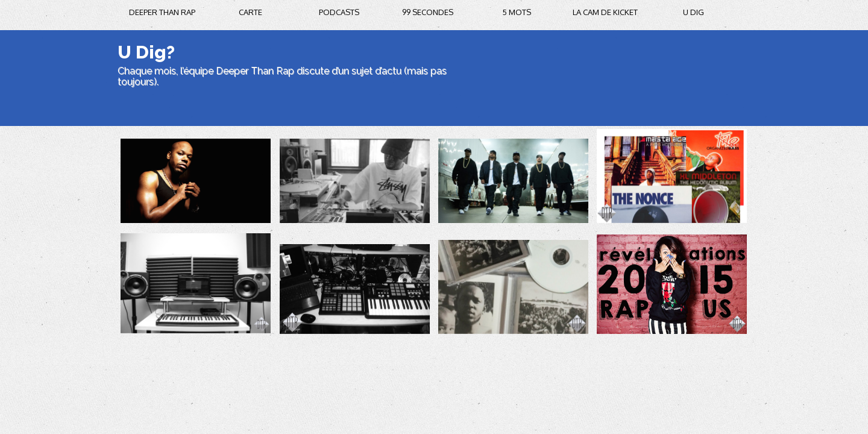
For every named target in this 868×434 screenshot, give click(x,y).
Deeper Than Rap (162, 12)
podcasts (339, 12)
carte (250, 12)
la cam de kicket (605, 12)
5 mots (517, 12)
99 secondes (428, 12)
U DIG (693, 12)
